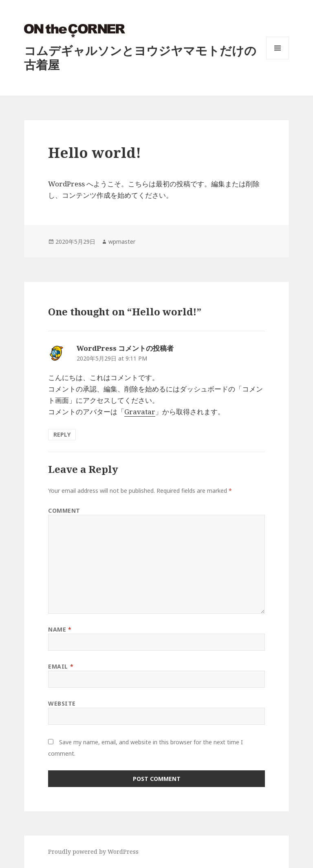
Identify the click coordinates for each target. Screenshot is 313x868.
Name (60, 629)
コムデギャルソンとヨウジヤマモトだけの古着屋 (140, 57)
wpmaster (122, 242)
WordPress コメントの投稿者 (125, 348)
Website (62, 703)
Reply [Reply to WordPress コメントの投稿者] (62, 434)
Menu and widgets (278, 59)
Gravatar (140, 412)
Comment (64, 511)
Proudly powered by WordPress (93, 852)
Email (61, 666)
